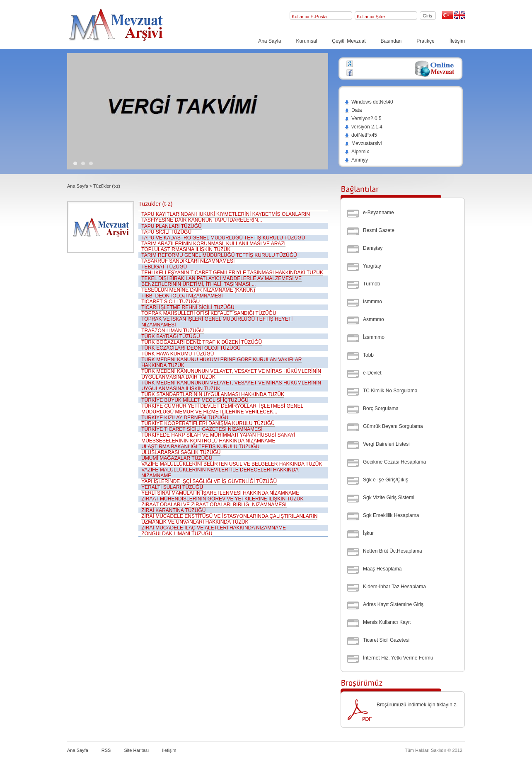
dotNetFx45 (361, 135)
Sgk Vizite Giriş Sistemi (389, 498)
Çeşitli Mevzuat (349, 41)
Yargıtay (372, 266)
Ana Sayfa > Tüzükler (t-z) (94, 186)
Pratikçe (425, 41)
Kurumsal (307, 41)
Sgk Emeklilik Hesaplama (391, 515)
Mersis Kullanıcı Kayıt (387, 622)
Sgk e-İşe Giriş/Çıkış (386, 480)
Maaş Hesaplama (382, 569)
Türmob (371, 284)
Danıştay (373, 248)
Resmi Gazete (379, 230)
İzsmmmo (374, 337)
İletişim (457, 41)
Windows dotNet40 (369, 102)
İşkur (368, 533)
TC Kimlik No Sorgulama (390, 391)
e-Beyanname (378, 213)
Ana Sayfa (270, 41)
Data (353, 110)
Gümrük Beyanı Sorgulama (393, 426)
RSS (106, 750)
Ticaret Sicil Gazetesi (386, 640)
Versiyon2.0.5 (363, 118)
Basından (391, 41)
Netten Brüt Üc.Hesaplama (393, 551)
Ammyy (356, 160)
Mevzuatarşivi (363, 143)
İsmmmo (372, 302)
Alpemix (357, 152)
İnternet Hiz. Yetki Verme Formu (398, 658)
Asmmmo (374, 319)
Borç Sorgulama (381, 408)
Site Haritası (136, 750)
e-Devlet (372, 373)
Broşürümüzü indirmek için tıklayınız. (417, 705)
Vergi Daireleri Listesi (386, 444)
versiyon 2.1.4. (364, 127)
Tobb (368, 355)
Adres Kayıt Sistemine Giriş (393, 604)
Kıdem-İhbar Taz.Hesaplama (394, 587)
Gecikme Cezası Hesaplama (394, 462)
